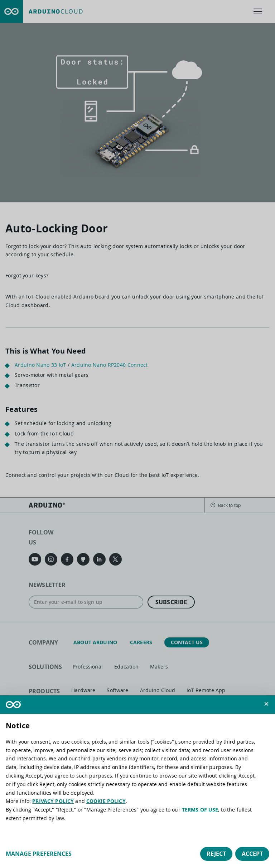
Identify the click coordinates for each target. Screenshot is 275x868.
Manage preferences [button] (39, 854)
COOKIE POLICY (106, 801)
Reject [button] (216, 854)
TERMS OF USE (200, 810)
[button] (266, 704)
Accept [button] (252, 854)
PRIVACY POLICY (53, 801)
